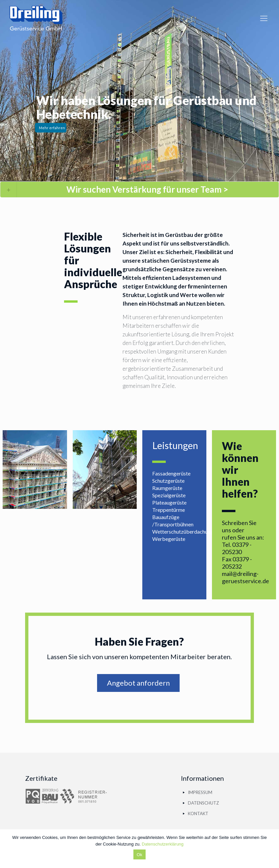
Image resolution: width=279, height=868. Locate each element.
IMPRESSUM (200, 792)
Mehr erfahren (52, 128)
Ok (139, 855)
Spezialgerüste (169, 495)
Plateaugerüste (169, 502)
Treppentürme (169, 510)
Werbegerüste (169, 539)
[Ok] (271, 849)
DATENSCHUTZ (203, 803)
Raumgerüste (167, 488)
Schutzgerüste (168, 481)
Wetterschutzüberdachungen (185, 531)
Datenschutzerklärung (162, 844)
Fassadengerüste (171, 473)
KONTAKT (198, 813)
